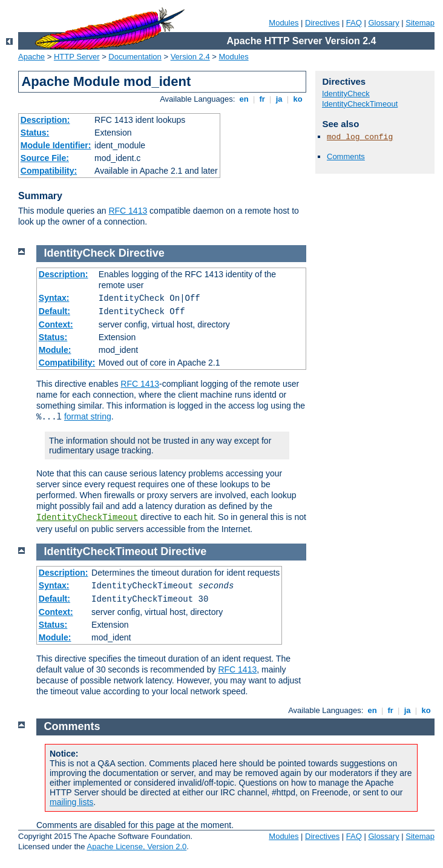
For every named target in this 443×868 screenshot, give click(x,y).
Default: (54, 311)
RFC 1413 (128, 211)
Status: (35, 133)
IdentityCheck (346, 94)
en (244, 99)
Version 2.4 (190, 57)
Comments (346, 156)
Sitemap (420, 23)
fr (262, 99)
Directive (142, 253)
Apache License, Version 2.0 (136, 847)
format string (88, 416)
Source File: (45, 158)
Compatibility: (49, 171)
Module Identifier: (56, 145)
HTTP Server (77, 57)
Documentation (135, 57)
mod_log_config (360, 137)
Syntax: (54, 298)
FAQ (354, 23)
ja (279, 99)
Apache (31, 57)
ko (298, 99)
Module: (55, 350)
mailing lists (71, 802)
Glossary (383, 23)
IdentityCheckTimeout (360, 104)
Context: (56, 324)
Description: (45, 120)
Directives (322, 23)
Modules (284, 23)
